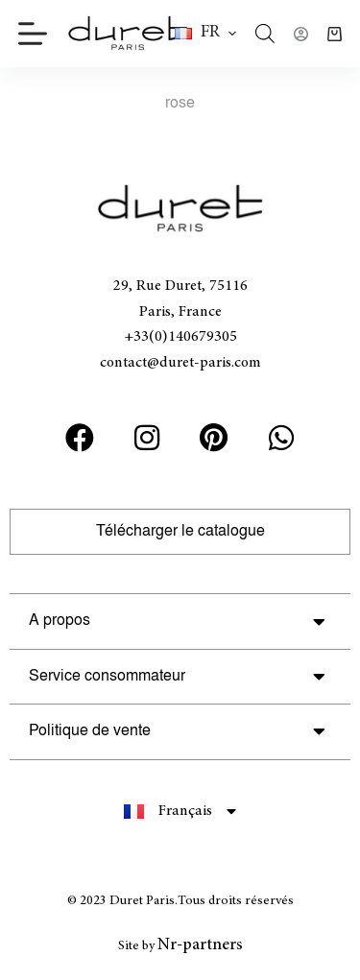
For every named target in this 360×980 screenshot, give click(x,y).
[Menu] (33, 34)
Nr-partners (200, 945)
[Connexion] (301, 34)
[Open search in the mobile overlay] (265, 34)
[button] (205, 34)
